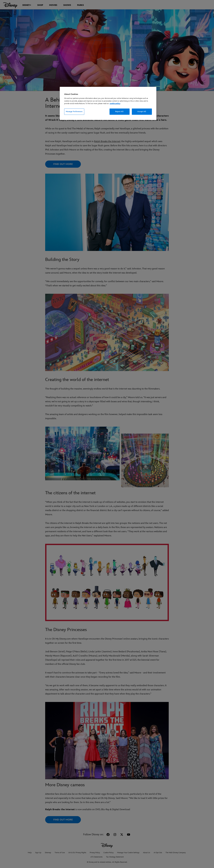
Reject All (119, 112)
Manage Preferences (74, 112)
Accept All (142, 112)
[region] (108, 103)
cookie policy (115, 104)
